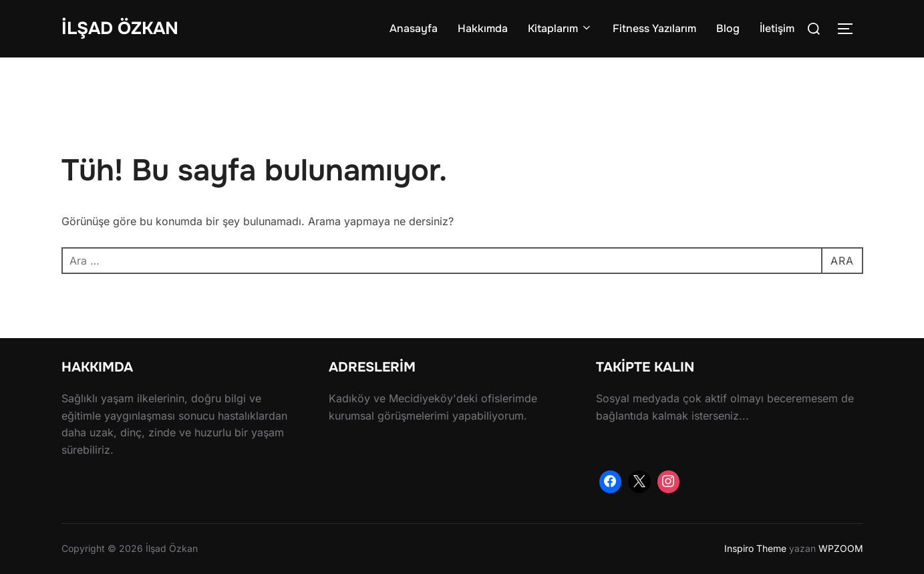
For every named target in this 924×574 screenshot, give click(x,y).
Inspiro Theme (755, 548)
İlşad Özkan (120, 28)
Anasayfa (414, 28)
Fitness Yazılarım (654, 28)
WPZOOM (841, 548)
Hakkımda (483, 28)
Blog (728, 28)
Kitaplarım (560, 28)
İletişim (777, 28)
